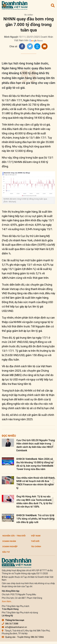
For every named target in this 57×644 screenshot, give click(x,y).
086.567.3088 (10, 624)
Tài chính (28, 15)
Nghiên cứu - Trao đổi (14, 536)
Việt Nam (36, 536)
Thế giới (35, 541)
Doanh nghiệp (10, 546)
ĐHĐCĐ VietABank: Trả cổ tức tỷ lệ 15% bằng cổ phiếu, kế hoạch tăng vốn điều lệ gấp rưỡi (35, 519)
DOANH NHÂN (9, 541)
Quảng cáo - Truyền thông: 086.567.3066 (23, 637)
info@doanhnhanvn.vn (14, 627)
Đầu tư (6, 552)
